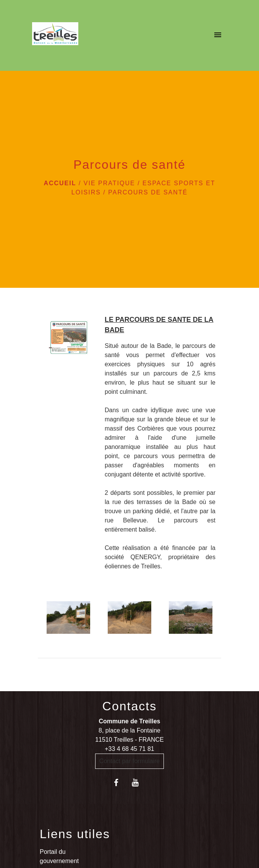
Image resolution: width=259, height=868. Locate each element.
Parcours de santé (148, 192)
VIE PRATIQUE (109, 183)
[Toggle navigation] (218, 35)
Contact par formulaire (129, 761)
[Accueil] (55, 35)
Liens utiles (75, 834)
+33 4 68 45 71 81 (129, 749)
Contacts (129, 706)
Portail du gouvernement (59, 856)
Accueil (60, 183)
